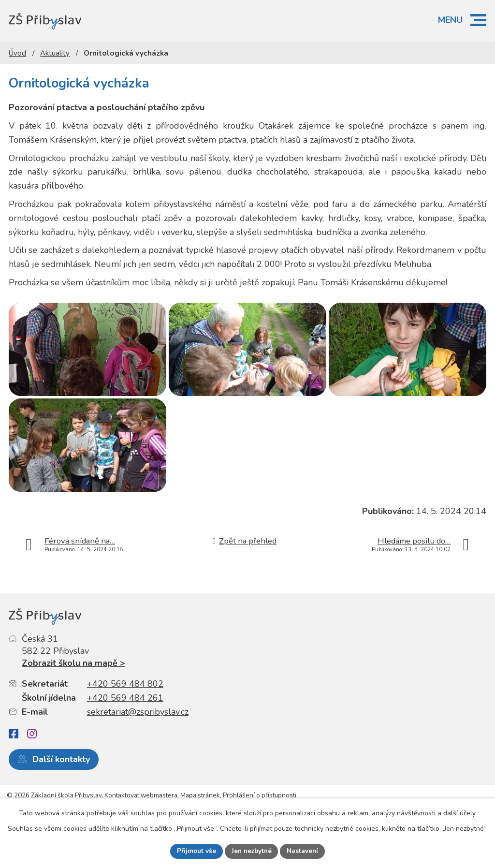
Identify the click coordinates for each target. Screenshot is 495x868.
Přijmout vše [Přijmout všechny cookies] (195, 851)
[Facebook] (14, 759)
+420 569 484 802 (125, 710)
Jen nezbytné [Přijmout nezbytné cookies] (251, 851)
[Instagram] (32, 759)
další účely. (460, 813)
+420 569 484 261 (125, 723)
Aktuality (55, 53)
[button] (478, 20)
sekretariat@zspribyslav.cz (138, 737)
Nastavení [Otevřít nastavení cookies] (304, 851)
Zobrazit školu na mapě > (73, 689)
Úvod (17, 53)
